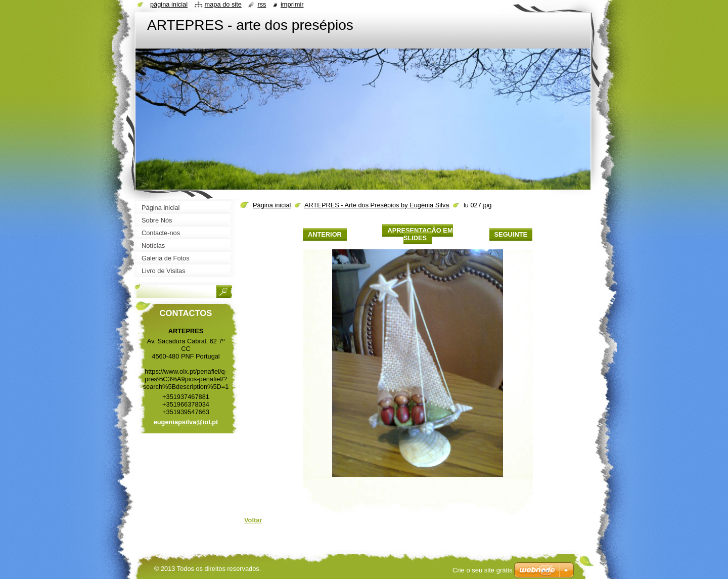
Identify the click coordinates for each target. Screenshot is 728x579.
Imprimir (292, 4)
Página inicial (272, 205)
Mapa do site (223, 4)
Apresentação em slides (420, 234)
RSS (262, 4)
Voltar (253, 520)
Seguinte (511, 234)
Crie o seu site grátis (483, 570)
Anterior (325, 234)
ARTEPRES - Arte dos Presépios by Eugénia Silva (377, 205)
